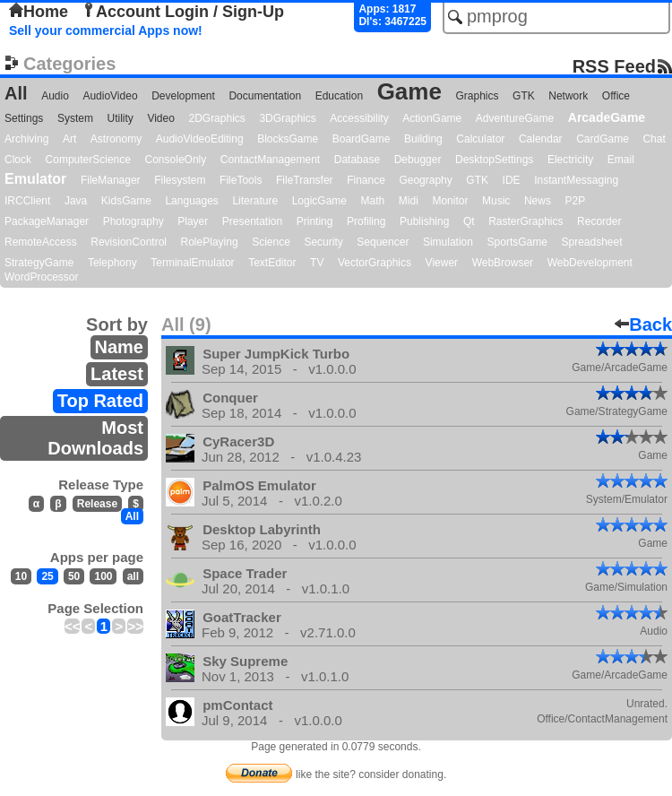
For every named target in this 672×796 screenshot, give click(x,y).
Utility (121, 118)
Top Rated (100, 401)
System (75, 118)
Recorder (599, 221)
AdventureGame (515, 118)
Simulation (448, 242)
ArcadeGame (607, 117)
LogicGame (319, 201)
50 (74, 576)
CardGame (603, 139)
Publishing (424, 221)
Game (409, 91)
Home (39, 12)
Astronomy (116, 139)
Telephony (112, 263)
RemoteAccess (41, 242)
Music (496, 201)
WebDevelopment (590, 263)
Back (643, 324)
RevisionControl (129, 242)
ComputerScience (88, 160)
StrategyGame (39, 263)
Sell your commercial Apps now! (106, 30)
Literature (255, 201)
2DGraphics (216, 118)
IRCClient (27, 201)
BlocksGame (288, 139)
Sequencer (383, 242)
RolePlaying (210, 242)
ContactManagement (270, 160)
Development (183, 96)
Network (568, 96)
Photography (134, 221)
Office (616, 96)
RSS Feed (614, 66)
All (16, 93)
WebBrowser (503, 263)
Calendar (541, 139)
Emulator (35, 179)
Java (76, 201)
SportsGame (517, 242)
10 (21, 576)
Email (621, 160)
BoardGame (362, 139)
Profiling (366, 221)
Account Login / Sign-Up (183, 12)
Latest (117, 374)
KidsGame (126, 201)
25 (47, 576)
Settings (24, 118)
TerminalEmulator (192, 263)
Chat (654, 139)
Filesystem (180, 180)
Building (423, 139)
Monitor (450, 201)
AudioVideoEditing (200, 139)
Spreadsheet (591, 242)
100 (103, 576)
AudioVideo (110, 96)
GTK (524, 96)
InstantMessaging (576, 180)
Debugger (418, 160)
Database (357, 160)
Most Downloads (95, 438)
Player (193, 221)
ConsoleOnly (176, 160)
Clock (18, 160)
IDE (512, 180)
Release (97, 504)
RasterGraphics (526, 221)
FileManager (111, 180)
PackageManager (47, 221)
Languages (191, 201)
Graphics (477, 96)
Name (119, 347)
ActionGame (432, 118)
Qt (469, 221)
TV (317, 263)
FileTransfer (305, 180)
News (538, 201)
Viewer (442, 263)
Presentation (252, 221)
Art (69, 139)
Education (339, 96)
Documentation (265, 96)
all (133, 576)
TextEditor (272, 263)
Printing (315, 221)
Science (271, 242)
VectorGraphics (375, 263)
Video (160, 118)
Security (323, 242)
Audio (55, 96)
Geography (425, 180)
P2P (575, 201)
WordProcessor (41, 277)
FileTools (241, 180)
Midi (409, 201)
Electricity (570, 160)
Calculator (480, 139)
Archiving (26, 139)
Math (373, 201)
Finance (366, 180)
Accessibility (359, 118)
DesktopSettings (494, 160)
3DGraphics (287, 118)
